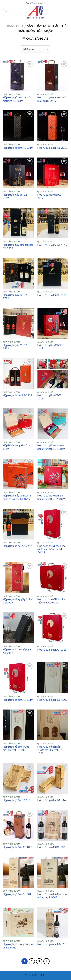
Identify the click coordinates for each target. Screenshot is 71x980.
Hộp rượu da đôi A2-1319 (17, 395)
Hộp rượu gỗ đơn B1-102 (52, 944)
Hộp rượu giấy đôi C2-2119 (15, 196)
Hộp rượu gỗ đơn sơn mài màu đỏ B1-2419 (52, 99)
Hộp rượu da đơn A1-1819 (52, 245)
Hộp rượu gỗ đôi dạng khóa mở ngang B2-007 (53, 896)
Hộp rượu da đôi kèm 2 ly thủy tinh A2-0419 (52, 601)
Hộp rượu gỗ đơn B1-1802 (52, 700)
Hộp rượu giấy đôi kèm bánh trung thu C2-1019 (51, 497)
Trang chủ (14, 26)
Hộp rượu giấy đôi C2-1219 (50, 397)
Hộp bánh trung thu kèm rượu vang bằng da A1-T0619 (51, 549)
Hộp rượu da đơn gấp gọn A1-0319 (17, 651)
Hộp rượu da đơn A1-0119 (18, 700)
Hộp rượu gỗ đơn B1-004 (17, 894)
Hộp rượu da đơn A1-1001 (18, 847)
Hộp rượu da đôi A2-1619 (52, 295)
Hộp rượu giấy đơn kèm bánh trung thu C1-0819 (51, 447)
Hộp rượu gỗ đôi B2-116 (17, 800)
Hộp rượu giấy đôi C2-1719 (15, 297)
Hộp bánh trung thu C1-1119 (16, 447)
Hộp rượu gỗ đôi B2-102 (51, 847)
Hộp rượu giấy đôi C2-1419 (50, 347)
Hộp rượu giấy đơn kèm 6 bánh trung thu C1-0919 (17, 497)
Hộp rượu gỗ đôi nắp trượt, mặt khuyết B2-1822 (50, 750)
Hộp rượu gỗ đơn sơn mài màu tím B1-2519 (17, 99)
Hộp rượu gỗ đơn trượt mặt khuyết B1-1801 (16, 748)
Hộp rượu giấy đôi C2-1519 (15, 347)
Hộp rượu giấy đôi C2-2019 (50, 196)
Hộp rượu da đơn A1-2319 (18, 148)
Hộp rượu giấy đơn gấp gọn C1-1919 (18, 246)
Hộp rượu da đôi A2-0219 (52, 650)
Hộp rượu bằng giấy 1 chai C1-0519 (18, 601)
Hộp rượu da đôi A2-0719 (17, 546)
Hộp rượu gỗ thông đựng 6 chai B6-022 (18, 946)
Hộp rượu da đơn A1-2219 (52, 148)
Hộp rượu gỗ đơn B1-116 (52, 800)
